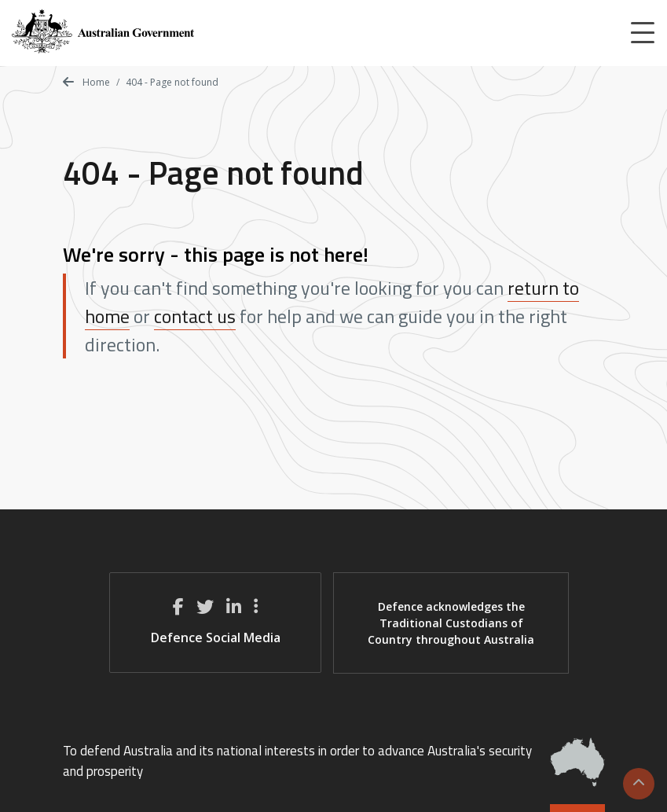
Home (86, 82)
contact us (195, 316)
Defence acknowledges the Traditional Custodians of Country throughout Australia (451, 623)
